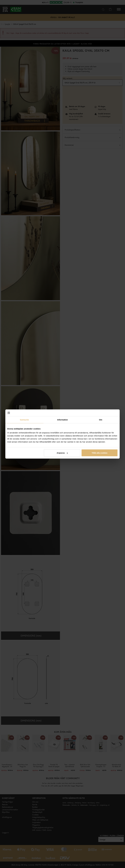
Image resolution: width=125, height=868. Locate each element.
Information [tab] (63, 420)
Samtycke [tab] (24, 420)
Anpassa (62, 453)
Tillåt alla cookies (99, 453)
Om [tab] (101, 420)
